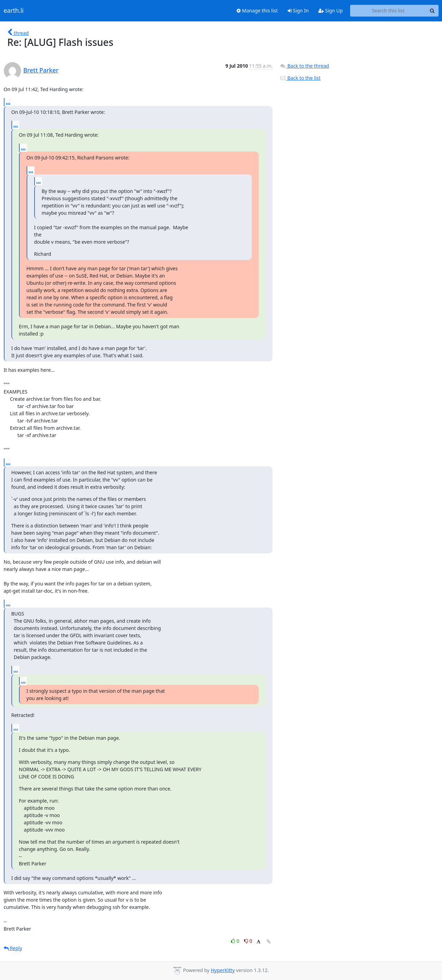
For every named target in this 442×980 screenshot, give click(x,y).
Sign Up (331, 11)
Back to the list (300, 78)
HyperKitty (223, 970)
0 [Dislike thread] (248, 941)
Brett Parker (41, 70)
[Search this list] (388, 11)
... (8, 102)
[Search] (432, 11)
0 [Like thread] (236, 941)
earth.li (14, 11)
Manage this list (257, 11)
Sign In (298, 11)
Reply (13, 948)
